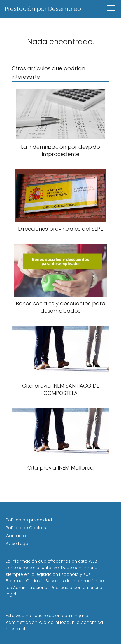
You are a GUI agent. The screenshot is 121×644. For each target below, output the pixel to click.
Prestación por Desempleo (43, 9)
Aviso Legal (17, 544)
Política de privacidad (29, 520)
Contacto (16, 536)
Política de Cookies (26, 528)
